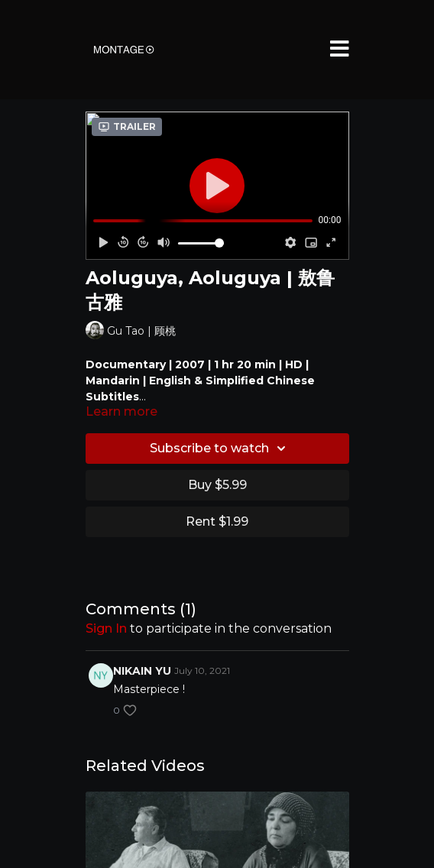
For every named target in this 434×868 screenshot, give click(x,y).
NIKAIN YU (142, 671)
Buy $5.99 (217, 485)
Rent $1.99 (217, 521)
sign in (106, 628)
